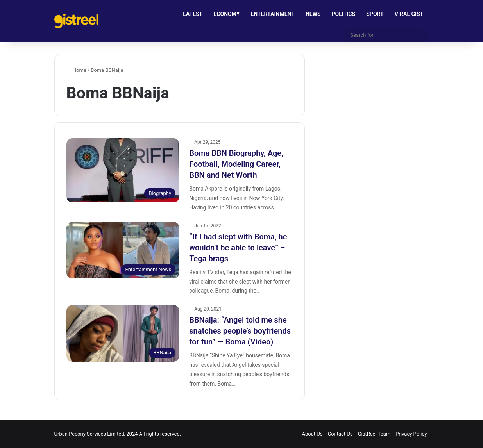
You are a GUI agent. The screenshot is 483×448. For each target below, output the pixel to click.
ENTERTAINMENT (272, 14)
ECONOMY (226, 14)
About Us (312, 434)
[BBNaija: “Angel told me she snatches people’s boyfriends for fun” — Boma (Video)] (123, 333)
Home (76, 70)
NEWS (313, 14)
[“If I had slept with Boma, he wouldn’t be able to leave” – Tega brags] (123, 250)
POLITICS (344, 14)
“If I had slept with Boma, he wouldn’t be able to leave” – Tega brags (238, 248)
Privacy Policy (411, 434)
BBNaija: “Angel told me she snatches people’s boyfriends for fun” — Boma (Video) (240, 331)
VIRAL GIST (409, 14)
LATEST (193, 14)
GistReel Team (374, 434)
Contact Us (340, 434)
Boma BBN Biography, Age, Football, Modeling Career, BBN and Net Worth (236, 164)
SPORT (375, 14)
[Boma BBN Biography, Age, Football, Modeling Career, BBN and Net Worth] (123, 170)
